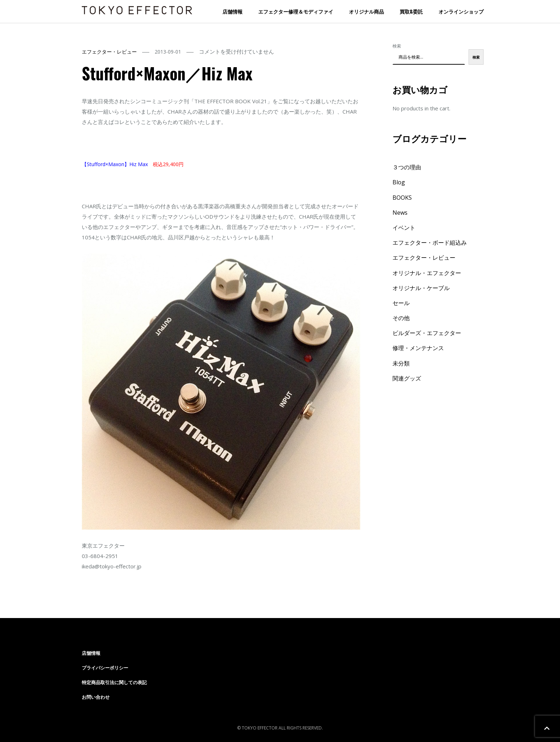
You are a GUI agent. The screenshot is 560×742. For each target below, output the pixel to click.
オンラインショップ (461, 11)
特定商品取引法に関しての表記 (114, 682)
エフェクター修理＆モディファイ (296, 11)
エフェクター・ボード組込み (430, 243)
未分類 (401, 363)
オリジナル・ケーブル (421, 288)
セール (401, 303)
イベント (404, 228)
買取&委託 (411, 11)
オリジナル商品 (366, 11)
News (400, 213)
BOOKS (402, 198)
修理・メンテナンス (418, 348)
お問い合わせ (96, 697)
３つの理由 (407, 167)
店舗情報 (232, 11)
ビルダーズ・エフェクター (427, 333)
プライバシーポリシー (105, 668)
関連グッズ (407, 378)
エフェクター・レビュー (109, 52)
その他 (401, 318)
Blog (399, 182)
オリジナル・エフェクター (427, 273)
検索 (397, 46)
